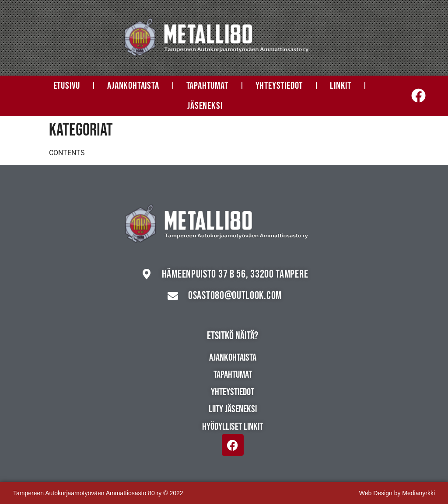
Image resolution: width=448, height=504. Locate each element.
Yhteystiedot (279, 86)
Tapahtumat (207, 86)
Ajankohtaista (133, 86)
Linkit (341, 86)
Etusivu (67, 86)
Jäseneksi (205, 106)
